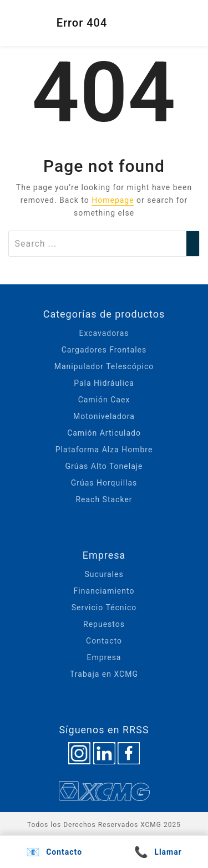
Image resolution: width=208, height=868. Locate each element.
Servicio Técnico (104, 607)
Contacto (104, 641)
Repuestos (104, 624)
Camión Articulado (104, 433)
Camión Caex (104, 400)
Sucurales (104, 574)
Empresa (104, 657)
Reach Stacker (104, 499)
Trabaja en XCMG (104, 674)
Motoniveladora (104, 416)
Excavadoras (104, 333)
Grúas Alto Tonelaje (104, 466)
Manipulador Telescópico (104, 366)
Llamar (158, 852)
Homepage (113, 200)
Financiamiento (104, 591)
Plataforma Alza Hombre (104, 450)
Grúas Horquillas (104, 483)
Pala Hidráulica (104, 383)
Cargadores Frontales (104, 350)
